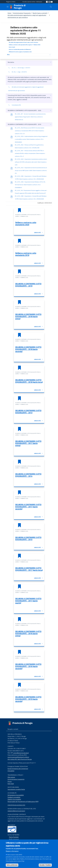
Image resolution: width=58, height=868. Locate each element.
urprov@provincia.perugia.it (21, 753)
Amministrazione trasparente (16, 779)
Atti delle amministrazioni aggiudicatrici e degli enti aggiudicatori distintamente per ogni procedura (27, 16)
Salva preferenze (12, 865)
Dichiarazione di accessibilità (16, 795)
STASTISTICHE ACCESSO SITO (16, 805)
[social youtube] (52, 2)
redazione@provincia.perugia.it (16, 811)
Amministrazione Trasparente (22, 13)
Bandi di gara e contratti (40, 13)
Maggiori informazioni (12, 851)
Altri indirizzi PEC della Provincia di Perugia (20, 759)
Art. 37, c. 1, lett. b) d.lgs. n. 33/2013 (19, 68)
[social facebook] (47, 2)
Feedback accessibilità (14, 797)
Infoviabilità (11, 771)
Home (9, 13)
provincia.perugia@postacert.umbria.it (18, 757)
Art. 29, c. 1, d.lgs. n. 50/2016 (17, 72)
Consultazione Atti (15, 105)
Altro (8, 55)
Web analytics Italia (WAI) (15, 855)
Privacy (10, 781)
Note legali (11, 784)
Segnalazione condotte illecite (16, 789)
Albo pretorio (11, 777)
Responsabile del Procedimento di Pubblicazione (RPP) (23, 802)
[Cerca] (51, 7)
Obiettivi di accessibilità (14, 799)
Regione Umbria (11, 2)
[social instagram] (49, 2)
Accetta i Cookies (45, 865)
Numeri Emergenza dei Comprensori (18, 769)
